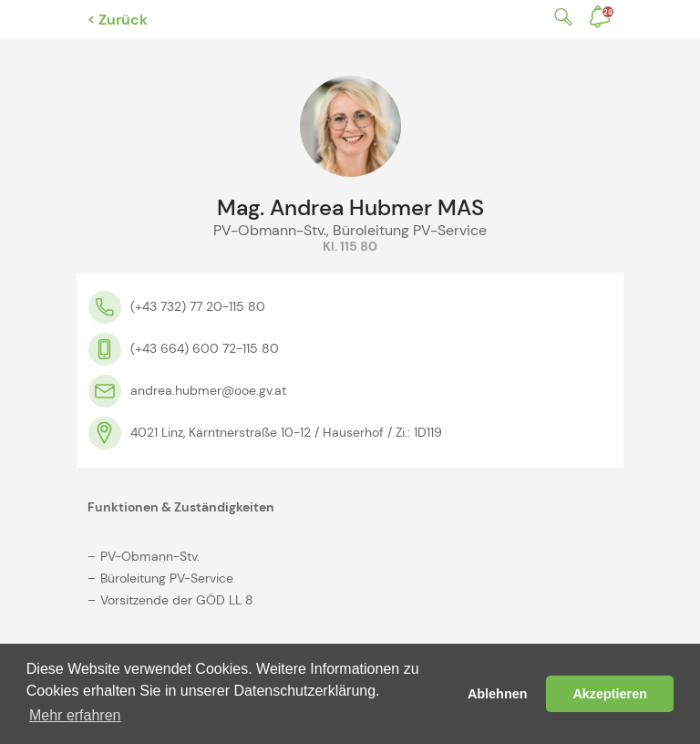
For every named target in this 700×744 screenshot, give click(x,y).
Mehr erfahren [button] (75, 715)
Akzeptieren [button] (610, 694)
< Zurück (118, 20)
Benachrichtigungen (608, 12)
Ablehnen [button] (498, 694)
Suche (560, 17)
